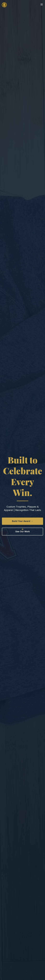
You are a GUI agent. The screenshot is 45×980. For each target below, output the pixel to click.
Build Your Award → (22, 521)
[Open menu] (42, 4)
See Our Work (23, 531)
